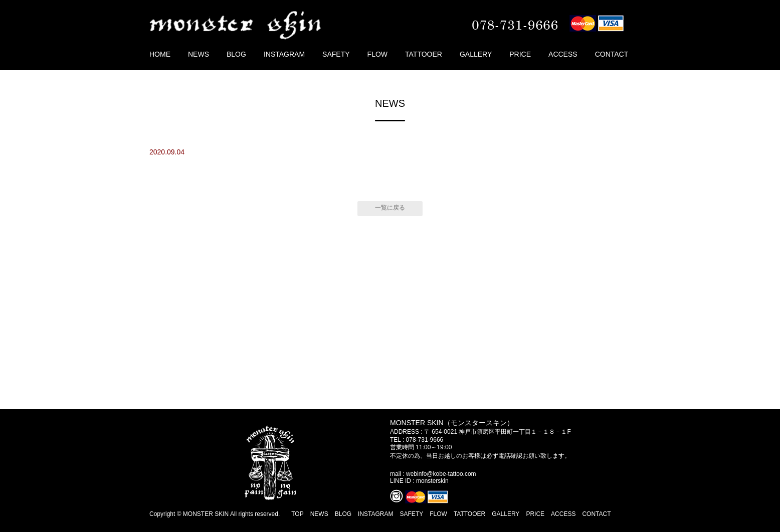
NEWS (199, 54)
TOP (297, 514)
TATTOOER (424, 54)
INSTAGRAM (284, 54)
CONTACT (612, 54)
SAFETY (336, 54)
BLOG (236, 54)
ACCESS (563, 54)
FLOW (377, 54)
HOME (160, 54)
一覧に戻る (390, 208)
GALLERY (476, 54)
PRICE (520, 54)
